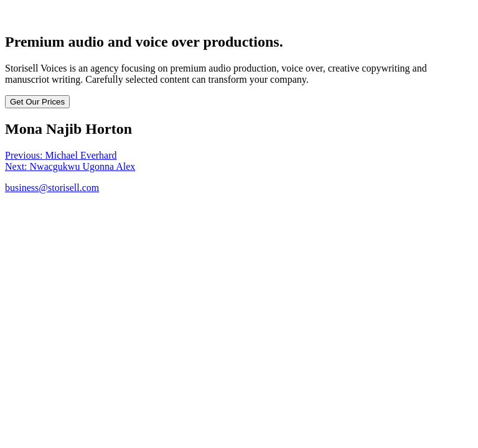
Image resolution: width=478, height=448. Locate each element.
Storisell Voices (36, 15)
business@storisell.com (52, 188)
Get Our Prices (37, 102)
